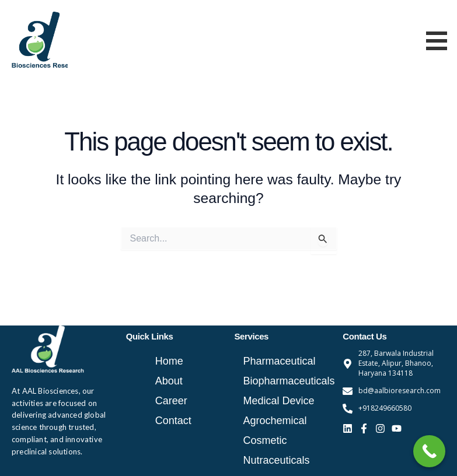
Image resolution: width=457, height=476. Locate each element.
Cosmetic (265, 440)
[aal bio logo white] (48, 350)
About (169, 381)
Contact (173, 421)
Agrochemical (275, 421)
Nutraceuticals (277, 460)
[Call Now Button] (429, 451)
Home (169, 361)
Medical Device (279, 401)
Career (171, 401)
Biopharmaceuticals (287, 381)
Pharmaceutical (280, 361)
